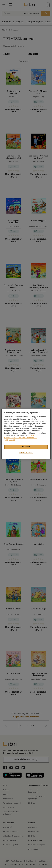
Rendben (26, 447)
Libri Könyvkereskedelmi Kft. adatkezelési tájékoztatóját (21, 438)
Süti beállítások (26, 453)
